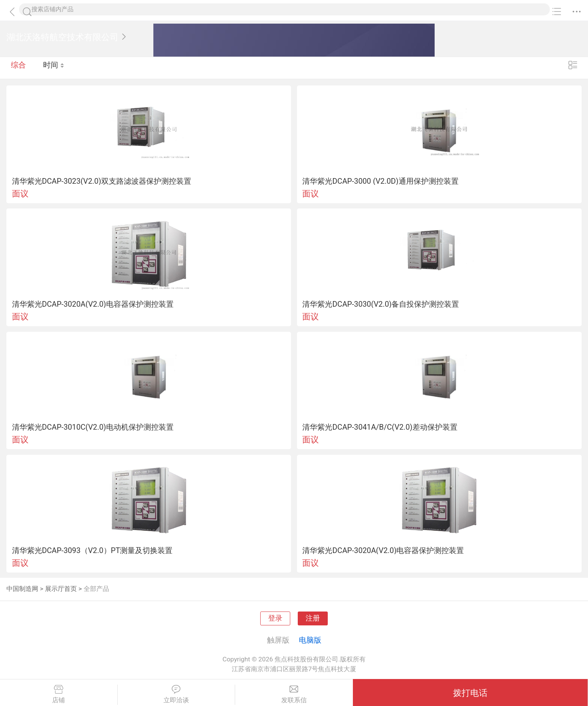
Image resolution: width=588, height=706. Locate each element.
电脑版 (310, 640)
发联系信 (294, 694)
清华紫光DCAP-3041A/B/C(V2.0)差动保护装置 (380, 427)
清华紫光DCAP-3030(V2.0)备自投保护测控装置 (381, 304)
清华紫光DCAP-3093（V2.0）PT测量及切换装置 (92, 550)
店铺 (59, 694)
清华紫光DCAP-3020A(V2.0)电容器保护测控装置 (93, 304)
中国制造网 (22, 589)
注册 (313, 618)
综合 (18, 67)
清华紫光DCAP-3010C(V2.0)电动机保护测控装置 (93, 427)
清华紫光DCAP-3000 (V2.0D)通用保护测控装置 (380, 181)
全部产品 (96, 589)
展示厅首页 (61, 589)
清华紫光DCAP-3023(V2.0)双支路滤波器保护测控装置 (102, 181)
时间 (54, 67)
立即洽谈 (176, 694)
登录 (275, 618)
